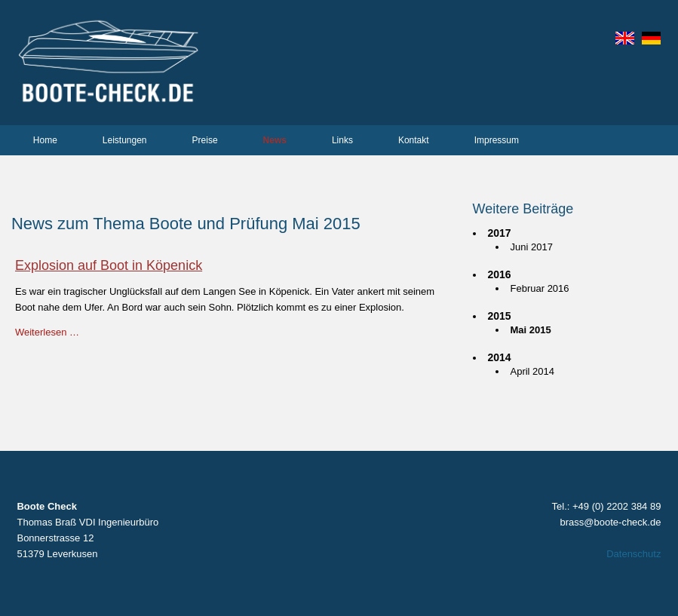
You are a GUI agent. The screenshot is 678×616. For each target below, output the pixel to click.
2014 (500, 357)
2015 (500, 316)
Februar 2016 (540, 288)
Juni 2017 (532, 247)
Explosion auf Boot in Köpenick (109, 265)
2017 (500, 233)
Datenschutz (634, 554)
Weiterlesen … (47, 332)
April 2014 (533, 371)
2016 (500, 274)
